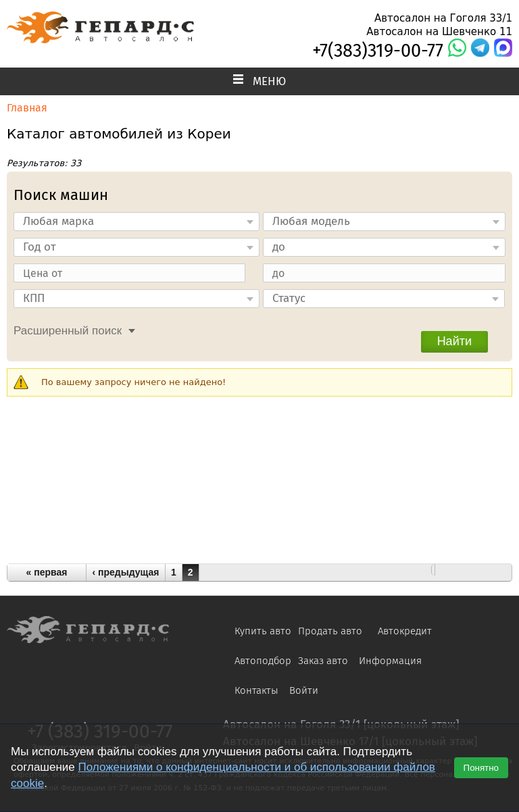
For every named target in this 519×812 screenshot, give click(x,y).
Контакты (256, 690)
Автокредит (405, 631)
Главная (27, 108)
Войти (304, 690)
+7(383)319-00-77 (378, 51)
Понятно (481, 768)
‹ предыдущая (126, 572)
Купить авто (263, 631)
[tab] (71, 329)
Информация (390, 661)
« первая (47, 572)
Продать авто (330, 631)
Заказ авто (323, 661)
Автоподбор (263, 661)
